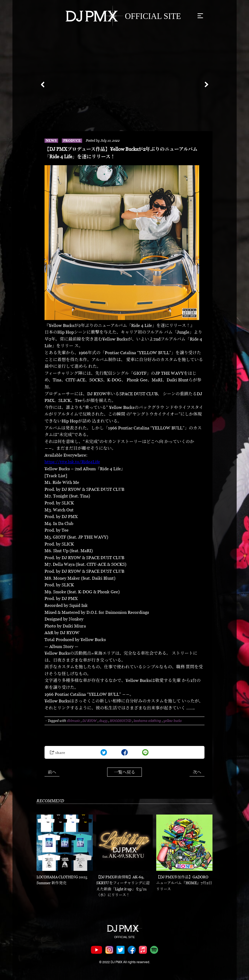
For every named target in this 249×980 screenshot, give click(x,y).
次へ (197, 772)
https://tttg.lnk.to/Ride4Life (72, 462)
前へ (52, 772)
